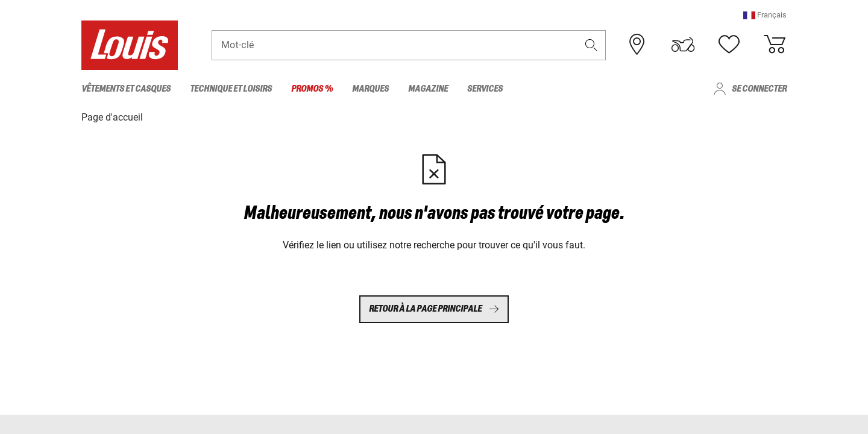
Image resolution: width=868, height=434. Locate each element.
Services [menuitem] (485, 89)
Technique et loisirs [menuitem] (231, 89)
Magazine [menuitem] (428, 89)
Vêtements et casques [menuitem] (126, 89)
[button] (765, 15)
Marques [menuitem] (370, 89)
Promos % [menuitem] (312, 89)
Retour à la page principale (434, 309)
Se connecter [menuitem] (759, 89)
